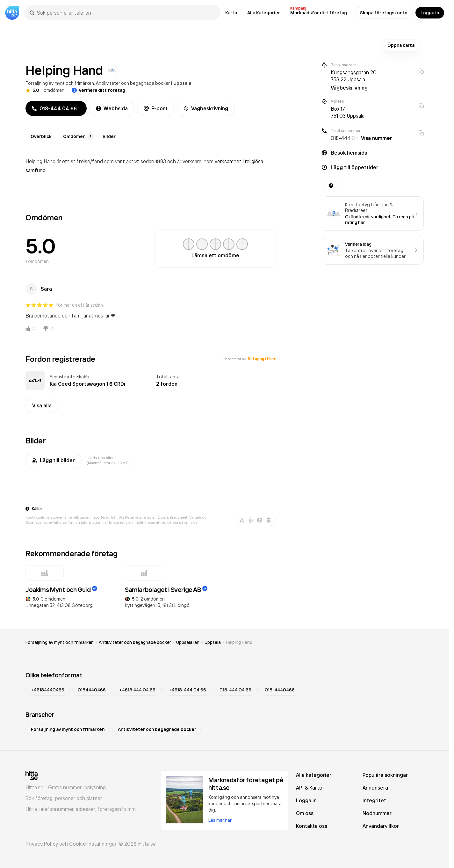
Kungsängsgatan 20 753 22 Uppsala (354, 76)
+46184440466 (48, 690)
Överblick (41, 136)
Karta (231, 13)
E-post (156, 108)
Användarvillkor (381, 826)
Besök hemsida (349, 153)
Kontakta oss (312, 826)
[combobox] (125, 13)
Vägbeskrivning (206, 108)
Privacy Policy (42, 844)
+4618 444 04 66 (137, 690)
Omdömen (78, 136)
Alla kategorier (314, 775)
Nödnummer (377, 813)
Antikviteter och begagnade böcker (133, 83)
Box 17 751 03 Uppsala (348, 112)
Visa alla (42, 405)
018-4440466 (280, 690)
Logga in (430, 13)
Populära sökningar (385, 775)
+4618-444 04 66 (187, 690)
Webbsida (112, 108)
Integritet (374, 800)
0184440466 (92, 690)
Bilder (109, 136)
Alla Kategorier (264, 13)
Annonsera (375, 788)
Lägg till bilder (54, 460)
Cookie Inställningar (93, 844)
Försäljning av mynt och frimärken (60, 83)
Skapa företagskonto (384, 13)
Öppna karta (401, 45)
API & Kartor (310, 788)
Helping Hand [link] (239, 642)
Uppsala (182, 83)
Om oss (305, 813)
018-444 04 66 (235, 690)
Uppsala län (188, 642)
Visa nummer (377, 138)
